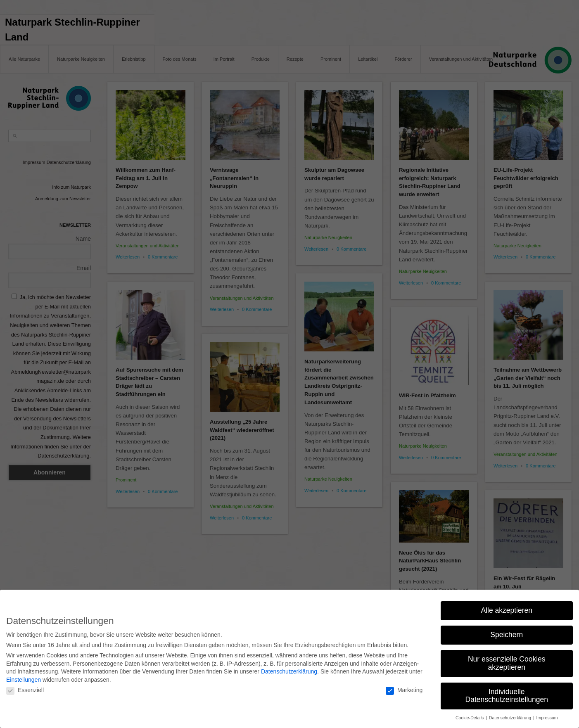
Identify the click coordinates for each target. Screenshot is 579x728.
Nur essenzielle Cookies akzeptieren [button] (507, 661)
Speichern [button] (507, 633)
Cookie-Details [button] (470, 716)
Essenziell (25, 688)
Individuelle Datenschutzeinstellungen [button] (507, 693)
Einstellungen (24, 677)
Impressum (547, 716)
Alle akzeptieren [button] (507, 608)
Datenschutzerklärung (289, 669)
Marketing (404, 688)
